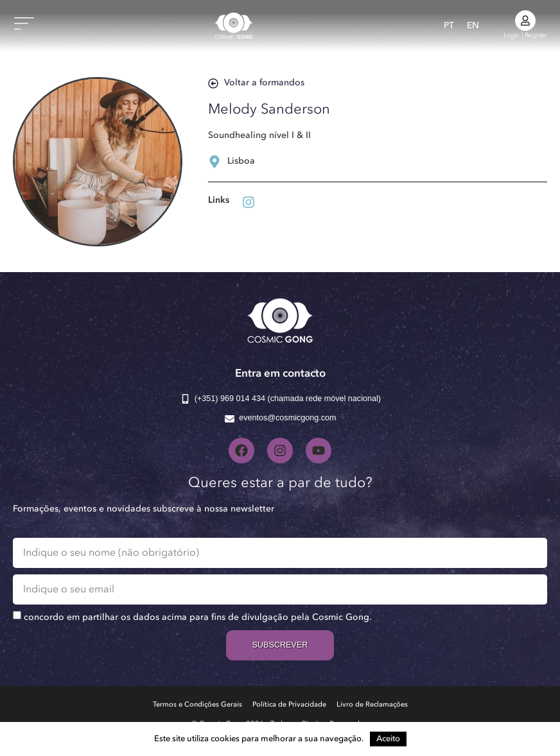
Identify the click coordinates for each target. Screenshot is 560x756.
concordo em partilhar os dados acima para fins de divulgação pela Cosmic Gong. (198, 617)
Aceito (388, 739)
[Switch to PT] (449, 26)
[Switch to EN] (473, 26)
